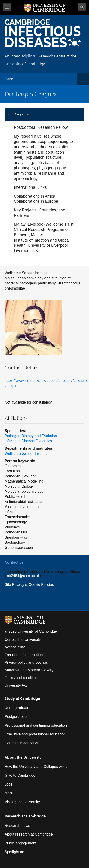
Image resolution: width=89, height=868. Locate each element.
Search (82, 7)
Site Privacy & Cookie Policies (29, 585)
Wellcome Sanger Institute (26, 453)
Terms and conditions (22, 678)
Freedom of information (24, 655)
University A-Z (16, 685)
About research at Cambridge (29, 834)
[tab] (44, 114)
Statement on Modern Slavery (29, 670)
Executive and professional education (35, 734)
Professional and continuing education (36, 725)
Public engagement (20, 843)
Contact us (14, 562)
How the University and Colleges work (36, 767)
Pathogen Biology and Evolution (31, 436)
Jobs (9, 784)
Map (8, 793)
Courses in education (22, 743)
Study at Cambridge (22, 698)
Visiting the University (22, 802)
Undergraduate (17, 708)
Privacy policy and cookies (26, 662)
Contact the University (23, 639)
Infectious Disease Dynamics (28, 441)
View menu (7, 7)
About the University (23, 757)
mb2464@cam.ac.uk (23, 576)
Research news (17, 825)
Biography (22, 114)
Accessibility (15, 647)
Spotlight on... (16, 852)
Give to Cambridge (20, 775)
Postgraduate (16, 717)
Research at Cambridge (25, 816)
